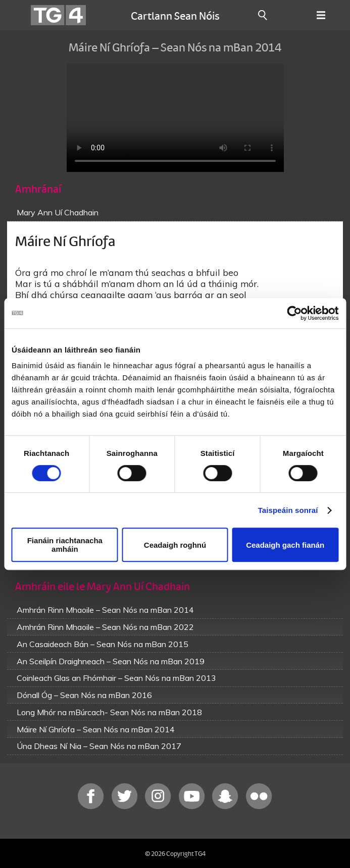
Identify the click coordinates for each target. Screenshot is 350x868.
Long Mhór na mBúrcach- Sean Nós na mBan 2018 (109, 712)
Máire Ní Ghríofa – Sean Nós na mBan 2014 (96, 729)
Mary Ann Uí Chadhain (58, 212)
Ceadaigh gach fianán (285, 545)
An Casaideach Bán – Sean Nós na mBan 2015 (103, 644)
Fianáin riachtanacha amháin (65, 545)
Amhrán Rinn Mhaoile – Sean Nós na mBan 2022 (105, 627)
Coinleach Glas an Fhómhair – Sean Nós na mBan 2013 (116, 678)
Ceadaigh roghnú (175, 545)
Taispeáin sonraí (288, 510)
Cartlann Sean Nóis (175, 15)
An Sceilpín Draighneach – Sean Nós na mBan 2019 (111, 661)
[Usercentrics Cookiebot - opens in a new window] (294, 313)
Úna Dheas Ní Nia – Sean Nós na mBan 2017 (99, 746)
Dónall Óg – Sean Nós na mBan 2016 (84, 695)
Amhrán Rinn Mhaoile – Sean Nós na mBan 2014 (105, 610)
